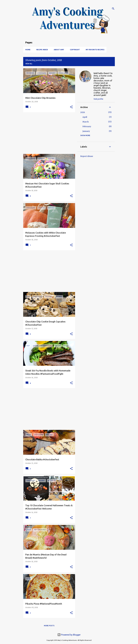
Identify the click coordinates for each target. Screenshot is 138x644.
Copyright (75, 50)
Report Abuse (87, 156)
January (86, 131)
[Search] (113, 9)
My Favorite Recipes (95, 50)
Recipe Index (42, 50)
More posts (49, 626)
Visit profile (98, 99)
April (85, 117)
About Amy (59, 50)
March (86, 122)
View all (29, 64)
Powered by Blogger (69, 635)
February (87, 126)
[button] (71, 107)
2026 (83, 112)
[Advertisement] (48, 133)
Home (28, 50)
